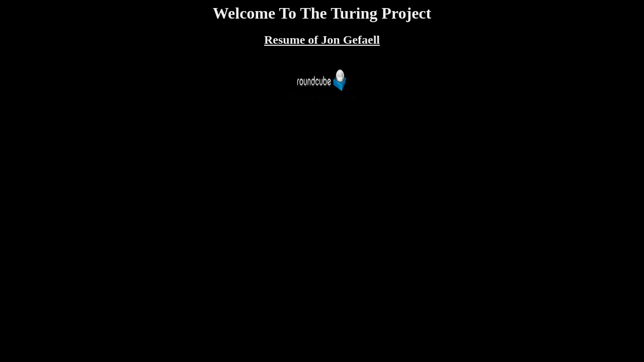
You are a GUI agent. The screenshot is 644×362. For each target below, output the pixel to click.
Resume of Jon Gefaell (322, 40)
